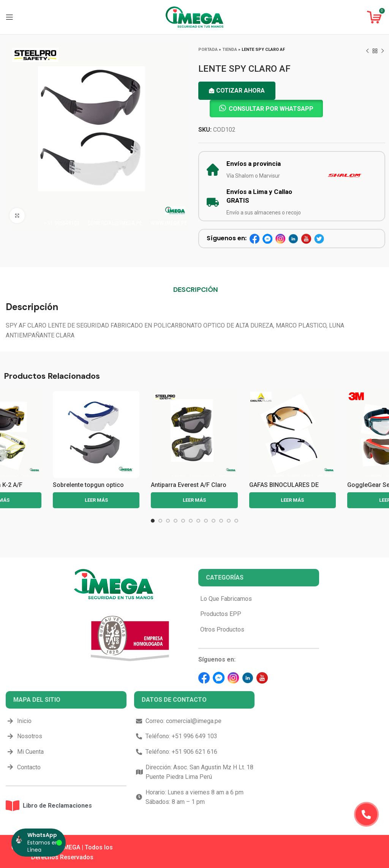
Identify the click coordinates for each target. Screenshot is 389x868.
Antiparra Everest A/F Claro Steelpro (189, 488)
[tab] (196, 290)
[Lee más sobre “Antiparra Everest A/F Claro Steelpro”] (194, 500)
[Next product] (383, 51)
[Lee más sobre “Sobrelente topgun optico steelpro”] (96, 500)
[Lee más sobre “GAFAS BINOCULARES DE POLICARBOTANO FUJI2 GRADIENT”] (293, 500)
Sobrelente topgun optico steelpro (88, 488)
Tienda (230, 50)
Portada (208, 50)
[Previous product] (367, 51)
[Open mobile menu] (9, 17)
